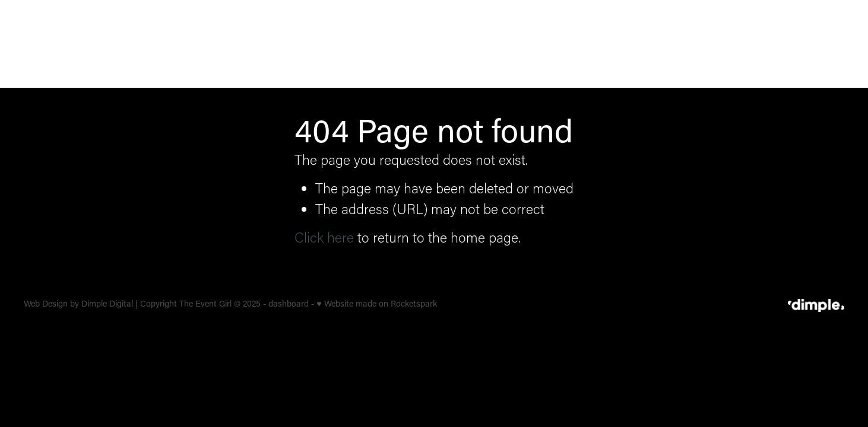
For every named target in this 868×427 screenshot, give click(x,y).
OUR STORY (712, 42)
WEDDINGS (428, 42)
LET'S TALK (805, 44)
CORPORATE (509, 42)
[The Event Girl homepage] (106, 44)
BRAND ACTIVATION (612, 42)
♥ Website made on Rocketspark (376, 303)
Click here (324, 237)
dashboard (289, 303)
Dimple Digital (107, 303)
